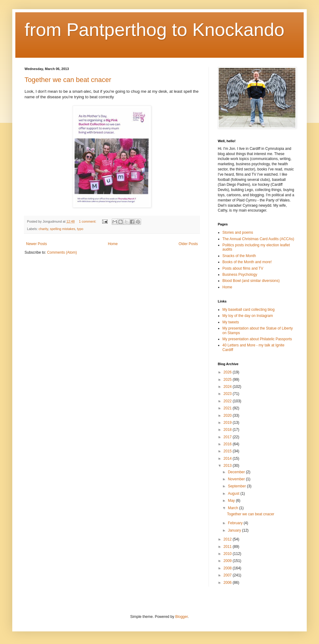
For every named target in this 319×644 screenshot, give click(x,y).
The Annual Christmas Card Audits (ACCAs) (258, 239)
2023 (228, 394)
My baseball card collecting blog (248, 310)
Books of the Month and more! (247, 262)
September (237, 486)
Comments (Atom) (62, 252)
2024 (228, 387)
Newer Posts (37, 244)
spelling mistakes (63, 229)
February (236, 523)
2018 (228, 430)
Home (113, 244)
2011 (228, 547)
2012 (228, 539)
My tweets (231, 322)
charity (43, 229)
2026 (228, 372)
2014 (228, 459)
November (237, 479)
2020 (228, 416)
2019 (228, 423)
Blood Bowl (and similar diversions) (251, 281)
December (237, 472)
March (234, 508)
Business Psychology (240, 275)
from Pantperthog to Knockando (154, 30)
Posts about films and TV (243, 268)
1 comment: (88, 221)
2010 (228, 554)
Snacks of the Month (239, 256)
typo (80, 229)
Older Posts (188, 244)
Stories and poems (238, 232)
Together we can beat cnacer (68, 80)
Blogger (181, 617)
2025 (228, 380)
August (234, 494)
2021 (228, 408)
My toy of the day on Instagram (248, 316)
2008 (228, 568)
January (235, 530)
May (232, 501)
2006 (228, 583)
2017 (228, 437)
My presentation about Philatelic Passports (257, 339)
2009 (228, 561)
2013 (228, 466)
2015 (228, 451)
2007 (228, 575)
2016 (228, 444)
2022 (228, 401)
